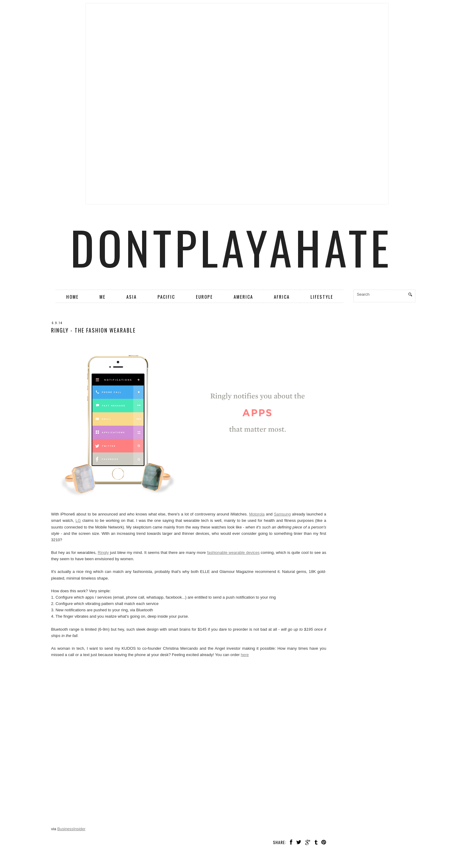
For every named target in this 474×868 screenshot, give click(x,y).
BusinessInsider (71, 829)
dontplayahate (232, 247)
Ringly (103, 553)
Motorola (257, 514)
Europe (204, 297)
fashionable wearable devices (233, 553)
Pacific (166, 297)
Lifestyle (322, 297)
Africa (282, 297)
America (243, 297)
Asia (131, 297)
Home (72, 297)
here (245, 655)
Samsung (282, 514)
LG (78, 520)
